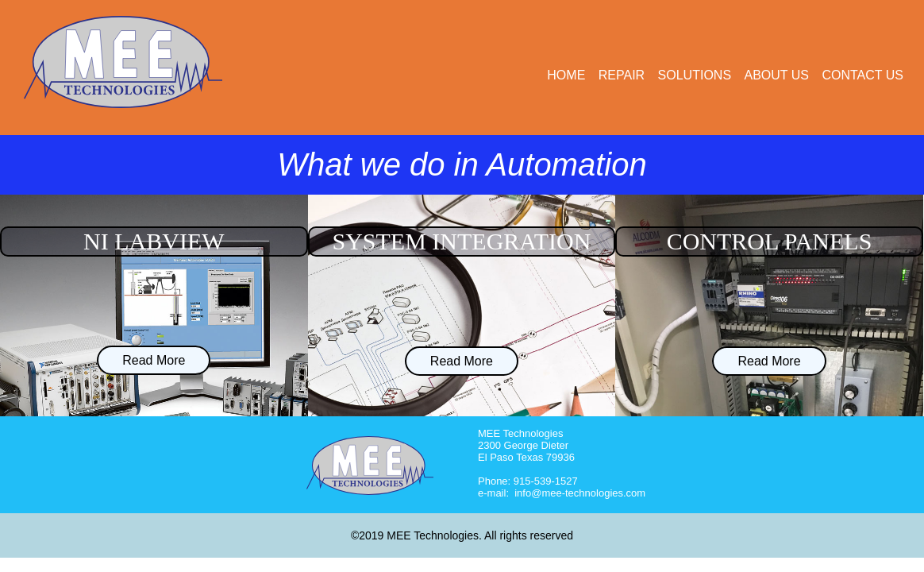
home (566, 75)
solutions (695, 75)
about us (777, 75)
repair (622, 75)
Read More (154, 360)
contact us (862, 75)
